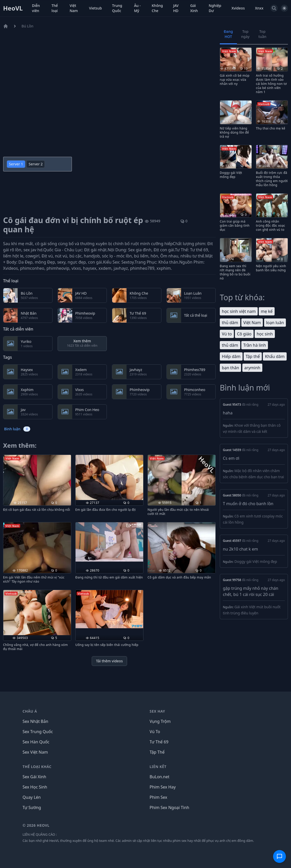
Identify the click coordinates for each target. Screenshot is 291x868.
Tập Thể (157, 752)
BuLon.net (159, 777)
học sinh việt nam (239, 311)
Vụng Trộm (160, 721)
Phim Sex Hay (163, 787)
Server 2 (36, 164)
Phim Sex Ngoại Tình (169, 807)
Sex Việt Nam (35, 752)
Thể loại (55, 8)
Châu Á (30, 711)
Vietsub (96, 8)
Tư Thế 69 (159, 742)
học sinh (265, 334)
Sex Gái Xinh (34, 777)
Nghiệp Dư (215, 8)
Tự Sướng (32, 807)
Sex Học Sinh (35, 787)
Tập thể (253, 356)
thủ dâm (230, 323)
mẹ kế (267, 311)
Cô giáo (244, 334)
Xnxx (259, 8)
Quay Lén (32, 797)
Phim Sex (158, 797)
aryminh (252, 368)
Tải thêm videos (109, 661)
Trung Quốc (117, 8)
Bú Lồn (27, 26)
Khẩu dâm (275, 356)
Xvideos (238, 8)
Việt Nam (74, 8)
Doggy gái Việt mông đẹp (256, 561)
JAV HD (176, 8)
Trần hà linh (255, 345)
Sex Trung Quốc (38, 732)
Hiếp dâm (231, 356)
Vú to (227, 334)
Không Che (157, 8)
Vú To (155, 732)
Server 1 (16, 164)
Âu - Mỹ (137, 8)
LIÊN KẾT (158, 767)
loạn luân (275, 323)
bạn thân (230, 368)
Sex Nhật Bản (35, 721)
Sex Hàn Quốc (36, 742)
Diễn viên (36, 8)
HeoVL (13, 8)
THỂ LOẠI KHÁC (37, 767)
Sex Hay (157, 711)
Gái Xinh (194, 8)
